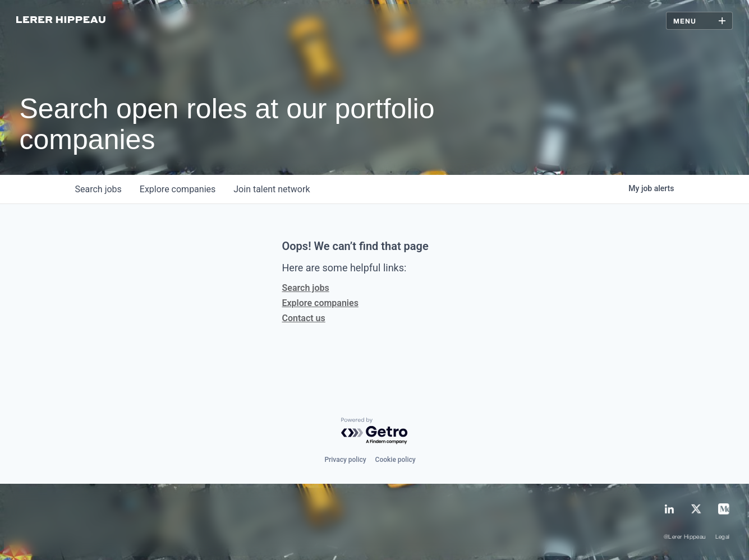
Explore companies (320, 303)
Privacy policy (345, 460)
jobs (98, 189)
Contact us (304, 318)
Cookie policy (396, 460)
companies (178, 189)
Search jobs (306, 288)
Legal (723, 537)
